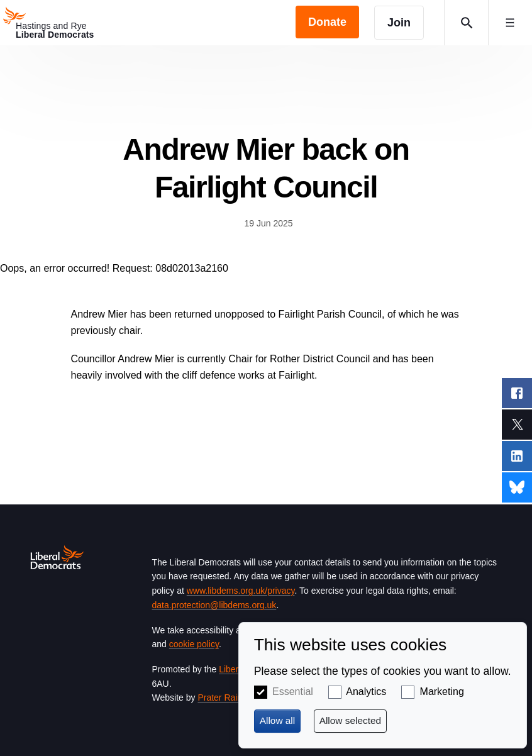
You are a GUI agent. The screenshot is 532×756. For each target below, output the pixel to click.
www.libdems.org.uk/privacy (241, 591)
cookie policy (194, 644)
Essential (293, 692)
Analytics (366, 692)
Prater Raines (224, 698)
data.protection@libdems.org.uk (214, 605)
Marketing (442, 692)
